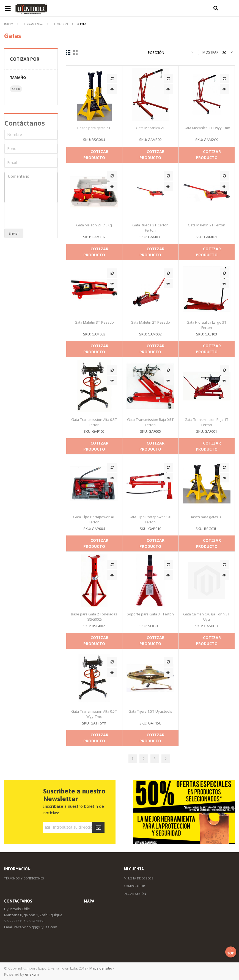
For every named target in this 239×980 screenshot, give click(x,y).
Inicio (9, 24)
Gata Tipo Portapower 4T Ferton (94, 519)
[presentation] (41, 216)
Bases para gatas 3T (207, 517)
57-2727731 (13, 921)
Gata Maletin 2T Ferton (207, 225)
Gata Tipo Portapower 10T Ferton (150, 519)
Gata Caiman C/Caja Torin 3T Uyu (207, 617)
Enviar (14, 233)
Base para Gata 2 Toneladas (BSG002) (94, 617)
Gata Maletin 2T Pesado (150, 322)
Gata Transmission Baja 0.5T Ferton (150, 422)
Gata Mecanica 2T (150, 128)
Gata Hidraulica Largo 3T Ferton (207, 325)
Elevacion (61, 24)
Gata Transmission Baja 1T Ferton (207, 422)
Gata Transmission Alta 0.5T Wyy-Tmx (94, 714)
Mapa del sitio (101, 968)
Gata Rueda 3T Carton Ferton (150, 228)
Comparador (134, 886)
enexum (32, 974)
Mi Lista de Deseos (139, 878)
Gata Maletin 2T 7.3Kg (94, 225)
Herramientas (33, 24)
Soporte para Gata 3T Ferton (150, 614)
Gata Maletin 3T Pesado (94, 322)
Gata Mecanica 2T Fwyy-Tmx (207, 128)
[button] (112, 79)
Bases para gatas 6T (94, 128)
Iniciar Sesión (135, 894)
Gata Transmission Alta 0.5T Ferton (94, 422)
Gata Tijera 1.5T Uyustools (150, 711)
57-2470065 (35, 921)
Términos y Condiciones (24, 878)
